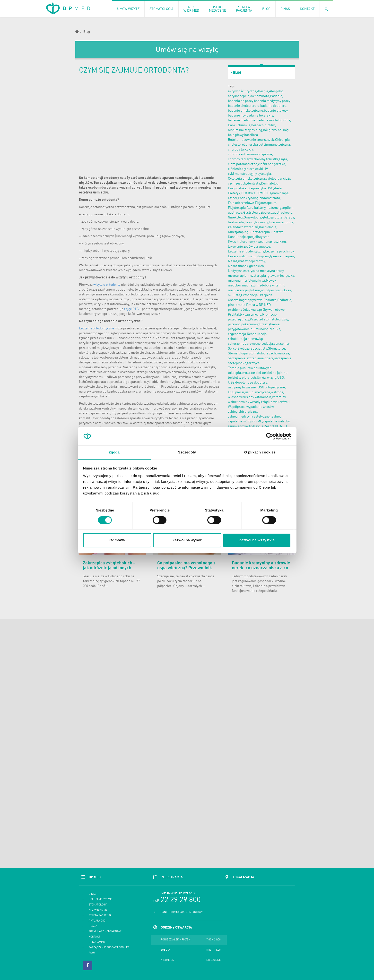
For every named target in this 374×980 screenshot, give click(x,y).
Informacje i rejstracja (178, 894)
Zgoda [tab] (114, 452)
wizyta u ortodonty (107, 285)
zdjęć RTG (131, 309)
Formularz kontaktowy (105, 932)
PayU (92, 953)
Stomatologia (98, 905)
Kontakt (94, 937)
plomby (103, 299)
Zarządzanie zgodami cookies (109, 948)
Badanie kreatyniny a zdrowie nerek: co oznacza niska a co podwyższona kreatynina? (261, 568)
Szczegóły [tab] (187, 452)
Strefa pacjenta (100, 916)
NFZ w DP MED (98, 910)
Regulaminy (97, 942)
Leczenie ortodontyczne (96, 328)
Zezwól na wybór (187, 540)
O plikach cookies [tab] (260, 452)
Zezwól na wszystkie (257, 540)
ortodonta (109, 200)
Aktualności (97, 921)
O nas (92, 894)
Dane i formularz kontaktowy (182, 912)
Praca (93, 926)
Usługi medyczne (101, 900)
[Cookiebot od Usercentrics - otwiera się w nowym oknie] (270, 436)
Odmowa (117, 540)
